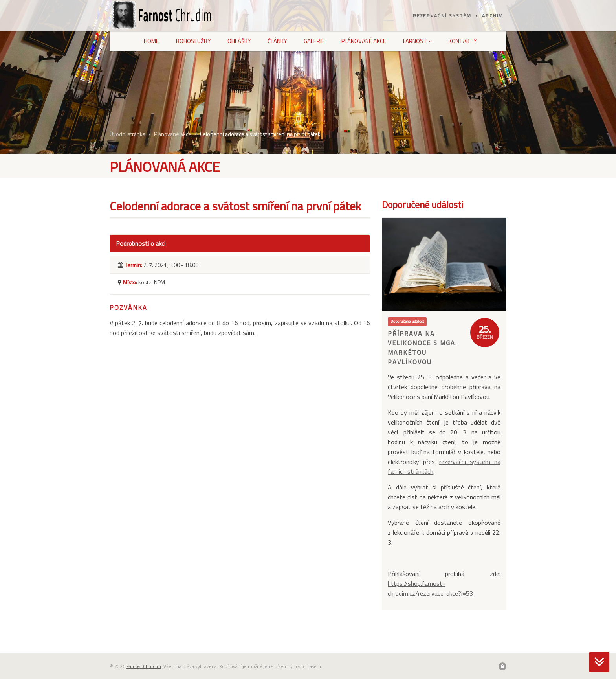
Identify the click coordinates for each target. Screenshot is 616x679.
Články (277, 41)
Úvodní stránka (127, 134)
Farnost (417, 41)
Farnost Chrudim (144, 666)
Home (151, 41)
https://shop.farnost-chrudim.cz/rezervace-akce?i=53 (430, 588)
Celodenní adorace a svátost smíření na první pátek (260, 134)
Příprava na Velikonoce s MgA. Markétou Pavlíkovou (423, 348)
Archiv (492, 16)
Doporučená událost (407, 321)
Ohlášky (239, 41)
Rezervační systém (442, 16)
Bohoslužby (193, 41)
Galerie (314, 41)
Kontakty (463, 41)
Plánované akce (364, 41)
